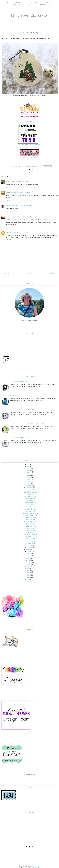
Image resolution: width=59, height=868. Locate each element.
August (29, 552)
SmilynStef (9, 192)
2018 (28, 481)
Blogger (33, 775)
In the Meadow (30, 520)
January (29, 567)
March (30, 562)
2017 (28, 484)
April (30, 560)
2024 (28, 469)
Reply (8, 187)
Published (17, 4)
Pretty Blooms (30, 498)
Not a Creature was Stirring (30, 157)
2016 (28, 569)
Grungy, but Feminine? (30, 515)
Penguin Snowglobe (31, 492)
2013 (28, 575)
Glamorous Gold (30, 528)
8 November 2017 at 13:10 (21, 192)
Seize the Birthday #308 (19, 437)
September (29, 549)
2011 (28, 579)
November (29, 488)
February (29, 564)
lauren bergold (10, 217)
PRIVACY (31, 4)
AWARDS (43, 4)
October (29, 547)
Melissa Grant (10, 206)
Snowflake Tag (31, 524)
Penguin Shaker (30, 501)
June (30, 556)
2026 (28, 464)
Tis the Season (31, 530)
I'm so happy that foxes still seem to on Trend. (29, 145)
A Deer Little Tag (30, 490)
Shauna (8, 232)
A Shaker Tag (30, 511)
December (30, 486)
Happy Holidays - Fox (30, 537)
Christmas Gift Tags (29, 121)
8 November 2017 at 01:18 (19, 181)
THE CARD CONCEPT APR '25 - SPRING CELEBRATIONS (28, 423)
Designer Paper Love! (30, 522)
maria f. (8, 181)
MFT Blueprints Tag (31, 496)
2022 (28, 473)
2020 (28, 477)
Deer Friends (31, 507)
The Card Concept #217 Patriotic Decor (25, 409)
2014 (28, 573)
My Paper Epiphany (29, 15)
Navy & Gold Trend (30, 509)
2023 (28, 471)
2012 (28, 577)
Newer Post (53, 273)
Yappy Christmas (30, 541)
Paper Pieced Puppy (30, 518)
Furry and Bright (30, 543)
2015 (28, 571)
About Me (19, 2)
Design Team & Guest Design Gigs (42, 2)
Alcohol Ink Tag (31, 505)
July (29, 554)
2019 (28, 479)
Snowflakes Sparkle (31, 535)
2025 (28, 467)
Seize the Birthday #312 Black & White (24, 381)
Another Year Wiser (31, 526)
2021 (28, 475)
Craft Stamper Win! (30, 503)
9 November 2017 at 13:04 (20, 232)
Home (7, 2)
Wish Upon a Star (30, 539)
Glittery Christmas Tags (30, 513)
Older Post (5, 273)
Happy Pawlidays (30, 545)
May (30, 558)
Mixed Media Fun (16, 395)
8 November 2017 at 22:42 (23, 206)
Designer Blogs (35, 867)
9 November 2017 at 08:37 (24, 217)
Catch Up (30, 494)
